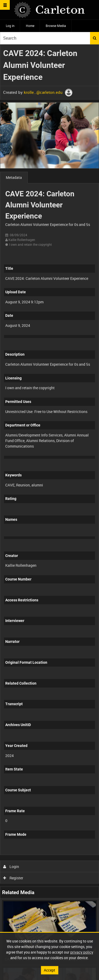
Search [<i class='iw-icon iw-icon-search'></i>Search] (95, 38)
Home (30, 26)
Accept (49, 970)
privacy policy (82, 952)
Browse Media (56, 26)
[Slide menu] (5, 5)
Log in (10, 26)
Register (13, 878)
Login (11, 867)
